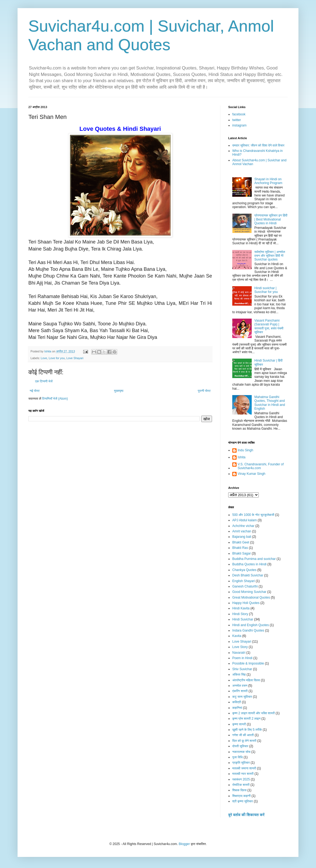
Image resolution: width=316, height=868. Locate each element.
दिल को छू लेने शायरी (244, 741)
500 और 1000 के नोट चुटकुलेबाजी (253, 515)
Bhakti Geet (241, 542)
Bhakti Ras (240, 548)
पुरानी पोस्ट (204, 391)
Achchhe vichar (243, 526)
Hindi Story (240, 614)
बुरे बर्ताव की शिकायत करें (246, 815)
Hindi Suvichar (243, 619)
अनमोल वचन (240, 686)
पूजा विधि (238, 757)
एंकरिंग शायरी (240, 691)
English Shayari (243, 581)
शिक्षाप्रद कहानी (241, 796)
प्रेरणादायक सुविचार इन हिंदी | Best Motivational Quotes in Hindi (271, 219)
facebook (239, 114)
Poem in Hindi (242, 658)
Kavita (237, 636)
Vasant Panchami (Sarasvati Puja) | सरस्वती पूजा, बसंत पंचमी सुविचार (269, 326)
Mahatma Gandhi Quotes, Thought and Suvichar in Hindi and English (270, 403)
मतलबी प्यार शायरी (243, 774)
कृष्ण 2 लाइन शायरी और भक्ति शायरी (253, 713)
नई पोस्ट (35, 391)
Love (44, 358)
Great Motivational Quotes (251, 597)
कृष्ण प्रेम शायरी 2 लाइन (246, 719)
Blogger (184, 844)
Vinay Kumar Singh (252, 474)
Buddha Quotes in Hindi (249, 564)
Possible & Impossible (248, 663)
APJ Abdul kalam (245, 520)
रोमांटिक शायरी (241, 785)
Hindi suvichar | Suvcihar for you (266, 290)
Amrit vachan (242, 531)
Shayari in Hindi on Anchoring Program (268, 181)
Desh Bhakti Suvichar (248, 575)
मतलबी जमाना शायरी (244, 768)
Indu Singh (245, 450)
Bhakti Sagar (242, 553)
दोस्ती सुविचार (240, 746)
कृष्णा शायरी (239, 724)
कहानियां (237, 708)
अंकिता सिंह (239, 675)
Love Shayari (75, 358)
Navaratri (239, 653)
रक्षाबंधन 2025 (241, 779)
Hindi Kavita (241, 608)
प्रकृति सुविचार (241, 763)
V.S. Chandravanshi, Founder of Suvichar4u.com (261, 466)
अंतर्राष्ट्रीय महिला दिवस (246, 680)
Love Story (240, 647)
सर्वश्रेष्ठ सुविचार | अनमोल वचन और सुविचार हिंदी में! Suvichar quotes (270, 256)
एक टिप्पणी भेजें (44, 381)
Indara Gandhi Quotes (248, 630)
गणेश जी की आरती (243, 735)
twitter (237, 120)
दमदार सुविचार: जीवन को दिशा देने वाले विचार (258, 145)
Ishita (242, 457)
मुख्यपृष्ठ (119, 391)
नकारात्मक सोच (241, 752)
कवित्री (237, 702)
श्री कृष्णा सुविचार (243, 801)
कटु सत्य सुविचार (242, 697)
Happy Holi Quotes (246, 603)
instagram (239, 125)
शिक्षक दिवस (239, 790)
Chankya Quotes (244, 570)
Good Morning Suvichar (249, 592)
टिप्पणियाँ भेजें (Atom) (55, 399)
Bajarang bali (242, 537)
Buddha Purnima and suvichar (254, 559)
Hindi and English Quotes (251, 625)
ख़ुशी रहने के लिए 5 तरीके (247, 730)
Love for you (57, 358)
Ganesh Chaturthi (245, 586)
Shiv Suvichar (242, 669)
